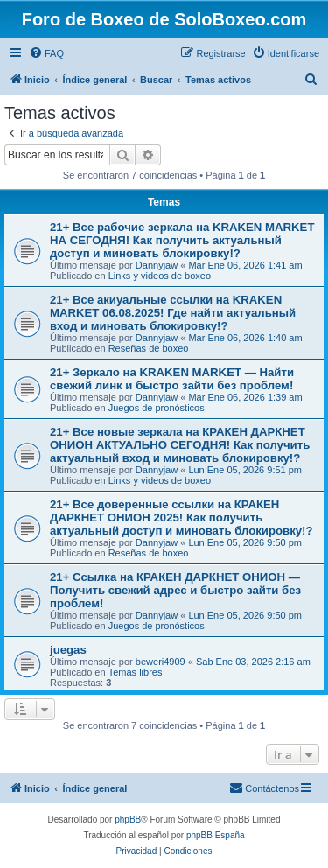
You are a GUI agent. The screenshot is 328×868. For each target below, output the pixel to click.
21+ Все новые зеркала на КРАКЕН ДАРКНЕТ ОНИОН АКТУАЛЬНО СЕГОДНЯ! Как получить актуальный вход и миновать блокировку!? (180, 445)
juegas (68, 650)
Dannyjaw (157, 265)
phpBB (128, 819)
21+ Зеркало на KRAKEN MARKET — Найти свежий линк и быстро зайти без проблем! (172, 379)
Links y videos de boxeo (160, 276)
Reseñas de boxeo (149, 348)
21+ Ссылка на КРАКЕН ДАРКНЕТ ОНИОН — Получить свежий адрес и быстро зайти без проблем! (175, 590)
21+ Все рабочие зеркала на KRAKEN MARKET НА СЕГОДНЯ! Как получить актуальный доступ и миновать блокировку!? (182, 240)
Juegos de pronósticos (157, 408)
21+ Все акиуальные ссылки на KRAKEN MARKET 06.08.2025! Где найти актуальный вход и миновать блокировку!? (173, 313)
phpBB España (216, 835)
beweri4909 (161, 661)
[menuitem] (46, 53)
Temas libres (136, 672)
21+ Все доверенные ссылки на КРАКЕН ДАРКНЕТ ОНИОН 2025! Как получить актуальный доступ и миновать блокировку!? (181, 518)
